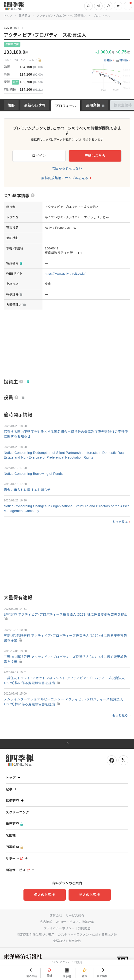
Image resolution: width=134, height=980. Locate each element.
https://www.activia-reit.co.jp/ (65, 274)
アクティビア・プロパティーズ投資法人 (62, 16)
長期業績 (93, 105)
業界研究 (14, 824)
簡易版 (108, 60)
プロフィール (66, 106)
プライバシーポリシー (59, 928)
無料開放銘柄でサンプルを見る (65, 178)
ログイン (39, 156)
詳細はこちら (95, 156)
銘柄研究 (25, 16)
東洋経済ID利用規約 (67, 941)
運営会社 (56, 916)
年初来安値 (12, 44)
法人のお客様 (89, 895)
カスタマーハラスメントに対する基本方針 (88, 935)
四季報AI (14, 847)
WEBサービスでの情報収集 (75, 922)
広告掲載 (46, 922)
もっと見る (120, 522)
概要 (11, 105)
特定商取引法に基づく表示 (36, 935)
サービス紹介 (75, 916)
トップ (8, 16)
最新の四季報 (35, 105)
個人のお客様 (44, 895)
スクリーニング (17, 812)
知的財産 (84, 928)
